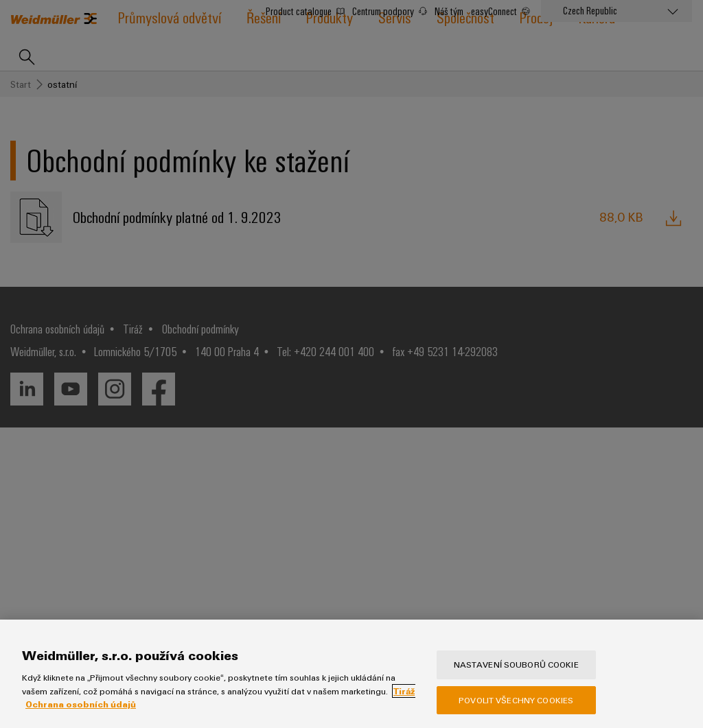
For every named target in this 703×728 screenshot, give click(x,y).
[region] (351, 674)
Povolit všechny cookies (516, 700)
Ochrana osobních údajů (81, 704)
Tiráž (404, 691)
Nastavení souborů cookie (516, 664)
